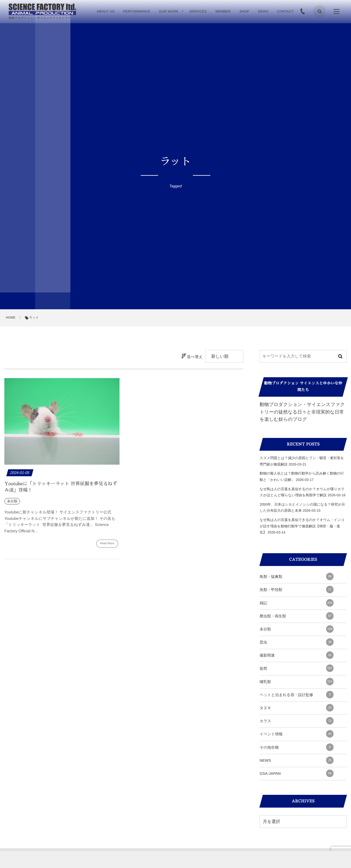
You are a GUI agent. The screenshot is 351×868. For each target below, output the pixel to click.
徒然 (297, 668)
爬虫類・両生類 (297, 616)
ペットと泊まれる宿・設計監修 (297, 695)
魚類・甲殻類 (297, 590)
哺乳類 (297, 682)
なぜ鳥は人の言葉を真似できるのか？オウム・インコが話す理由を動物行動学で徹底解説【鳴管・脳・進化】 (302, 526)
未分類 (297, 629)
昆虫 (297, 642)
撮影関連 (297, 655)
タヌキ (297, 708)
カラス (297, 721)
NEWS (297, 760)
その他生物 (297, 747)
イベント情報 (297, 734)
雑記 (297, 603)
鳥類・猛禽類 (297, 576)
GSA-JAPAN (297, 773)
